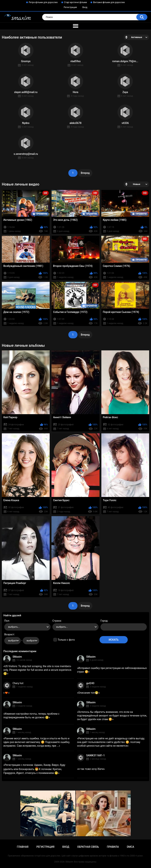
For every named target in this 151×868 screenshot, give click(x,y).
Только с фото (66, 640)
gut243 (90, 683)
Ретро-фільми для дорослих (43, 2)
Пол (7, 621)
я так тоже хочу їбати (91, 769)
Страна (57, 621)
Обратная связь (88, 847)
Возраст (9, 634)
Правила (113, 847)
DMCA (130, 847)
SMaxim (17, 657)
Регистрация (70, 7)
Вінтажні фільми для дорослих (109, 2)
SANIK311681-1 (95, 755)
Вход (85, 7)
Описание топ (88, 693)
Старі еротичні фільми (75, 2)
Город (104, 621)
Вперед (85, 173)
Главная (23, 847)
